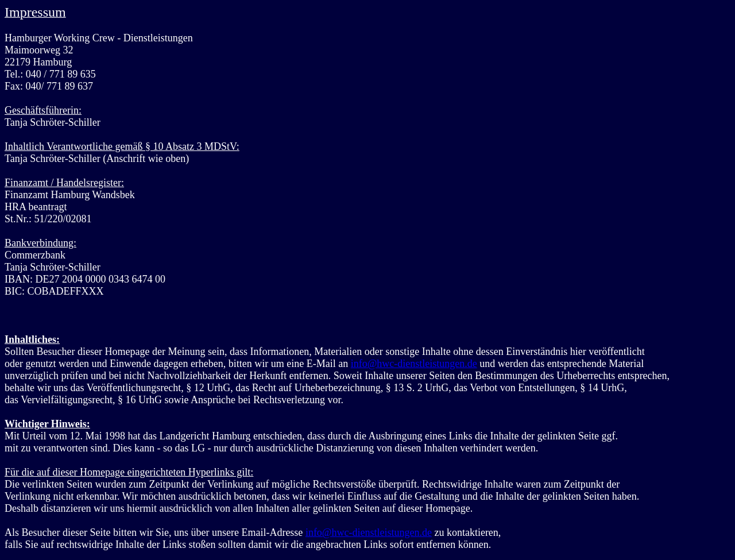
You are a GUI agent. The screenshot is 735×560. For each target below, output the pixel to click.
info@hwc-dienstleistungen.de (414, 364)
